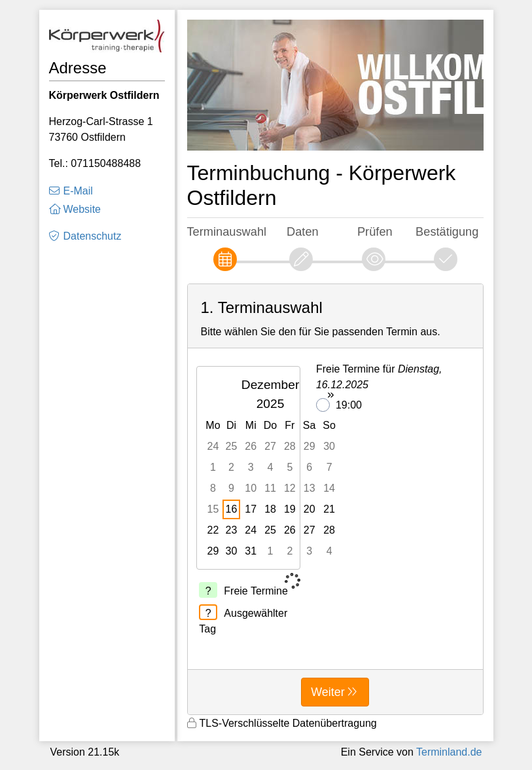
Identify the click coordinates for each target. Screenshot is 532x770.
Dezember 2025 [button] (271, 394)
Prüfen (375, 231)
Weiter (328, 692)
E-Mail (78, 191)
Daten (303, 231)
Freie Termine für (379, 377)
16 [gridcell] (232, 509)
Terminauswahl (227, 231)
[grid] (272, 468)
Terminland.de (449, 752)
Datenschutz (93, 236)
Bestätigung (447, 231)
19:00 (339, 405)
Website (82, 209)
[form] (335, 499)
